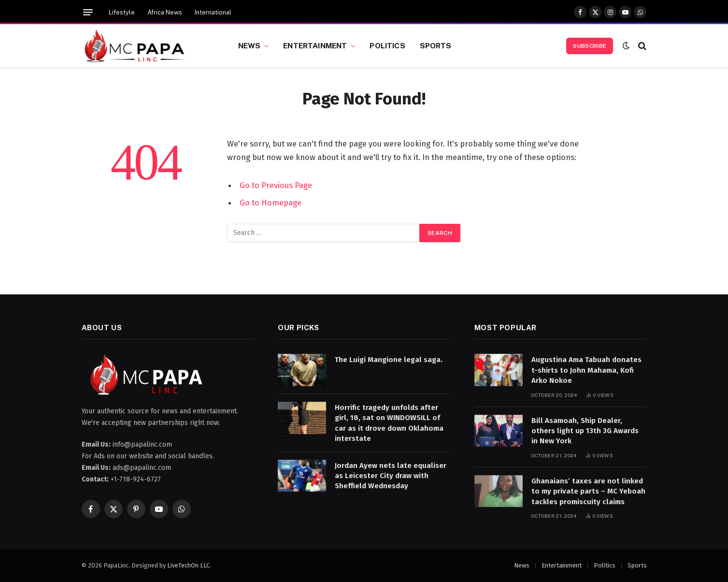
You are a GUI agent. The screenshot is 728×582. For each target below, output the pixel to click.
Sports (436, 45)
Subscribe (590, 46)
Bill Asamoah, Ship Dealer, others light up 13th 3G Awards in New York (585, 431)
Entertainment (315, 45)
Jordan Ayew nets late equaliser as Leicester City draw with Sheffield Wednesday (391, 476)
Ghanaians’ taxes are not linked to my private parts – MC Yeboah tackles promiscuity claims (588, 491)
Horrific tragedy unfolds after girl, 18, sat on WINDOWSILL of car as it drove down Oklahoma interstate (389, 423)
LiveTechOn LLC (188, 565)
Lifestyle (122, 12)
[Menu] (88, 12)
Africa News (165, 12)
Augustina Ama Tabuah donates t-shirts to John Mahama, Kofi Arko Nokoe (586, 370)
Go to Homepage (271, 203)
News (250, 45)
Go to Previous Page (276, 185)
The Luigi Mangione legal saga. (389, 360)
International (213, 12)
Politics (387, 45)
